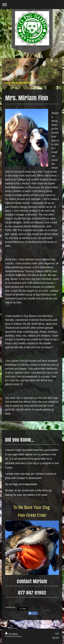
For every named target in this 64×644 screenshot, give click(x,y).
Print (8, 634)
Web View (56, 637)
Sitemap (15, 634)
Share (33, 613)
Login (57, 633)
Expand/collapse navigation (32, 5)
